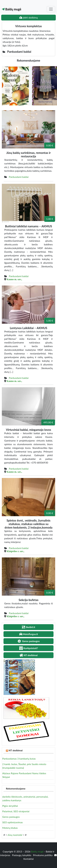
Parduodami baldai (19, 177)
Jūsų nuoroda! (15, 835)
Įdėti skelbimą (28, 17)
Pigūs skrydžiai (10, 806)
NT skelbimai (16, 750)
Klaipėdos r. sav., (15, 551)
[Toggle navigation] (51, 9)
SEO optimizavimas (13, 822)
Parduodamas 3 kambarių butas (19, 759)
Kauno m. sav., (14, 279)
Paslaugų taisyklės (22, 855)
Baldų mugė (12, 9)
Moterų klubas (10, 828)
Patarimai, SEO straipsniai (16, 811)
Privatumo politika (43, 855)
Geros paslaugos (11, 817)
